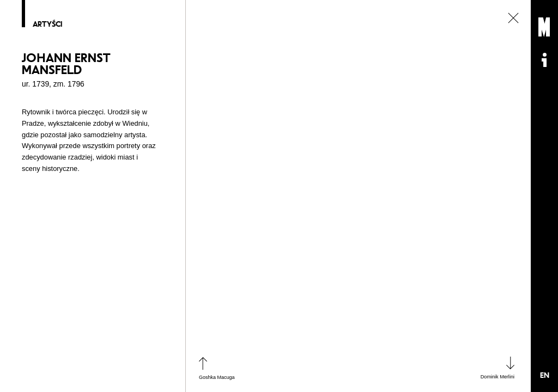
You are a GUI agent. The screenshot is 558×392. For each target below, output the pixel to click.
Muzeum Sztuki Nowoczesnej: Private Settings (544, 27)
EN (545, 375)
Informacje (544, 60)
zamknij (513, 18)
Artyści (47, 24)
